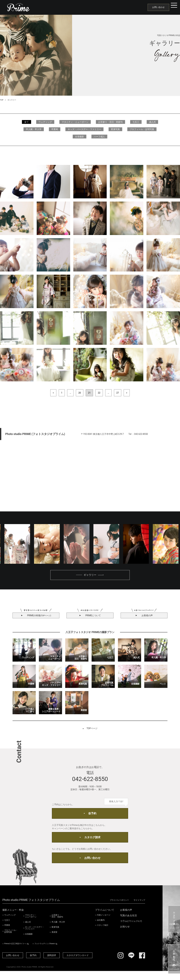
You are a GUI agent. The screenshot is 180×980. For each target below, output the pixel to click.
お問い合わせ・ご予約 (174, 959)
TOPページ (92, 729)
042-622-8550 (90, 781)
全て (27, 122)
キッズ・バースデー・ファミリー (84, 129)
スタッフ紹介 (103, 934)
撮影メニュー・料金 (13, 919)
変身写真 (115, 129)
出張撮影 (80, 137)
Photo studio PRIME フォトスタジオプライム (31, 909)
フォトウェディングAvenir (42, 952)
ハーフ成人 (99, 137)
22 (99, 393)
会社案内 (101, 929)
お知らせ (125, 935)
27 (118, 393)
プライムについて (105, 919)
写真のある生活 (128, 924)
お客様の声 (126, 919)
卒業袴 (55, 129)
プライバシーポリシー (117, 909)
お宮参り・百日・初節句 (110, 122)
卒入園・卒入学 (34, 129)
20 (79, 393)
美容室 (54, 941)
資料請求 (58, 964)
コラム (131, 930)
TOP (2, 100)
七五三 (136, 122)
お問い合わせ (155, 7)
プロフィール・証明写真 (142, 129)
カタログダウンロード (86, 964)
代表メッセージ (104, 924)
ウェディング (45, 122)
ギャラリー (90, 576)
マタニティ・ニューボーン (75, 122)
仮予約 (92, 816)
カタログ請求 (92, 843)
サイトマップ (139, 909)
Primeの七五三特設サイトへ (14, 952)
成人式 (152, 122)
